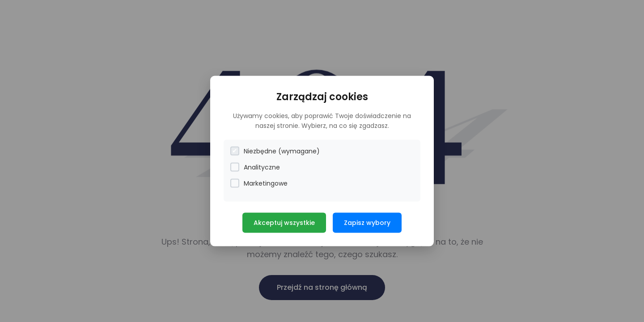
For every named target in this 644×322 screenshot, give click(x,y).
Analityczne (255, 167)
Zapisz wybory (367, 222)
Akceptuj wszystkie (284, 222)
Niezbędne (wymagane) (275, 151)
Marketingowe (259, 183)
